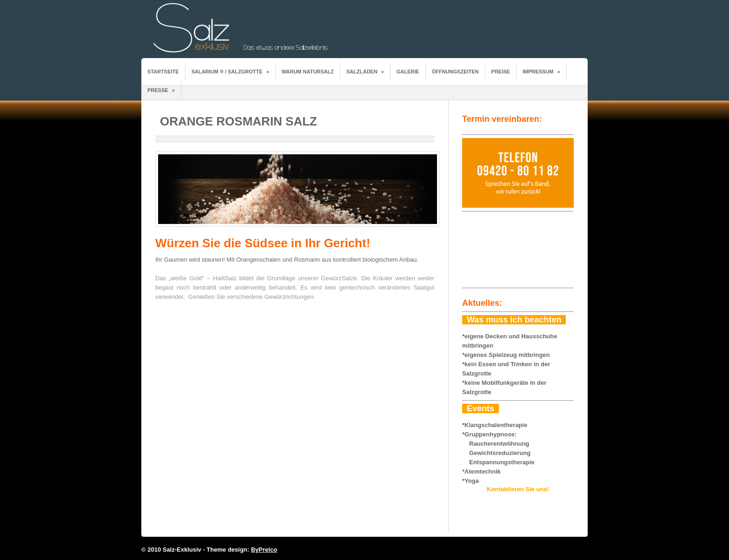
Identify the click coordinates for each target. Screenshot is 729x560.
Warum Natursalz (308, 72)
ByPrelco (264, 550)
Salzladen (365, 72)
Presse (161, 90)
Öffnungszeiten (455, 72)
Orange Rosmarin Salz (239, 121)
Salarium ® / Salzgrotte (230, 72)
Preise (501, 72)
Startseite (163, 72)
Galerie (408, 72)
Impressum (541, 72)
